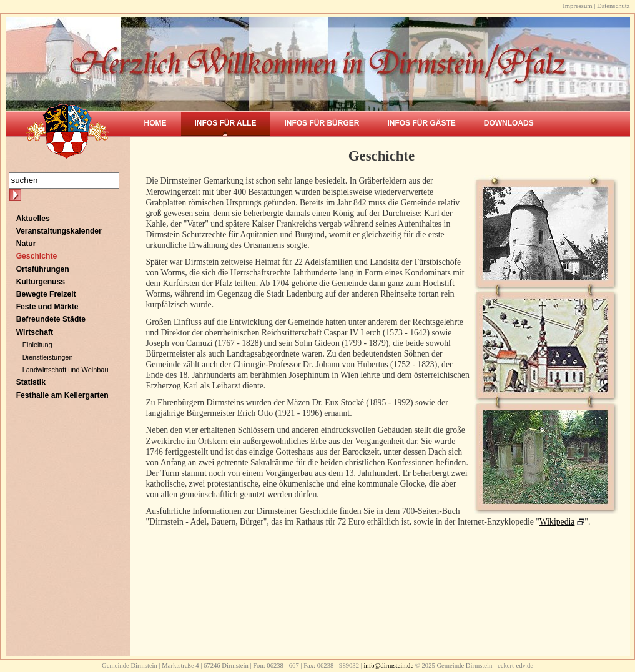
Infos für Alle (226, 123)
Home (155, 123)
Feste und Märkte (47, 307)
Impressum (577, 6)
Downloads (509, 123)
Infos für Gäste (421, 123)
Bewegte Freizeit (46, 294)
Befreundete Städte (51, 319)
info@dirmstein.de (388, 665)
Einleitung (37, 345)
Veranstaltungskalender (59, 231)
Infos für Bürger (322, 123)
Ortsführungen (43, 269)
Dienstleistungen (48, 357)
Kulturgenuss (41, 282)
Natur (26, 244)
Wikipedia (557, 522)
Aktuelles (33, 219)
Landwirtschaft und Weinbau (66, 370)
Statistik (31, 382)
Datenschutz (613, 6)
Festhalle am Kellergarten (62, 395)
